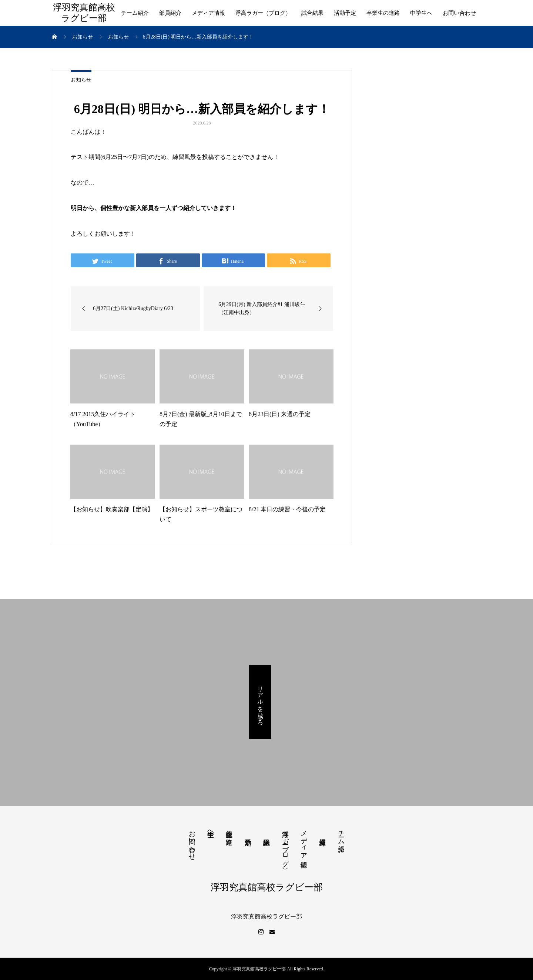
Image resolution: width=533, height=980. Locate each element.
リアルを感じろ (260, 702)
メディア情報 (208, 13)
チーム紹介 (135, 13)
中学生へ (421, 13)
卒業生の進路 (383, 13)
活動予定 (345, 13)
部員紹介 (170, 13)
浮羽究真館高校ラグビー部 (84, 13)
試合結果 (312, 13)
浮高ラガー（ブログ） (263, 13)
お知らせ (81, 80)
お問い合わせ (459, 13)
